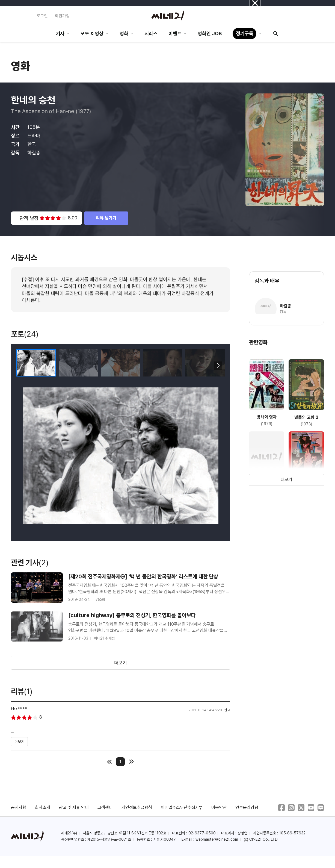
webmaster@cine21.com (217, 839)
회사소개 (43, 807)
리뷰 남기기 (106, 218)
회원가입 (62, 16)
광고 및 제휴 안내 (74, 807)
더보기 (121, 663)
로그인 (42, 16)
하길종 (35, 153)
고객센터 (105, 807)
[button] (218, 366)
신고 (227, 710)
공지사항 (19, 807)
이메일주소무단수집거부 (182, 807)
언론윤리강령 (247, 807)
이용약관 (219, 807)
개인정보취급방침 (137, 807)
